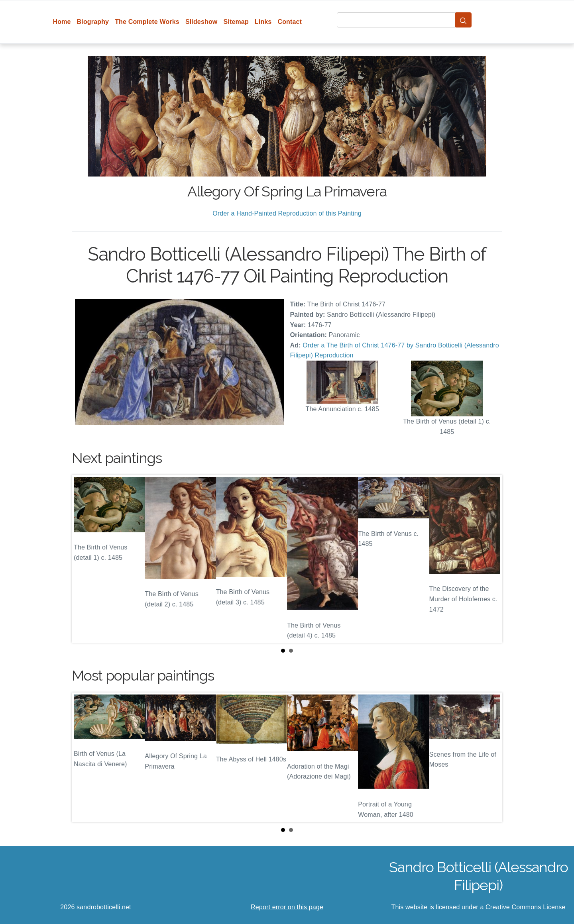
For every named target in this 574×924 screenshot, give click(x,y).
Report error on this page (287, 907)
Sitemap (236, 22)
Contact (290, 22)
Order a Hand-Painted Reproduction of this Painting (287, 213)
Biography (93, 22)
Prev (84, 559)
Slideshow (201, 22)
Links (263, 22)
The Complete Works (147, 22)
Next (490, 559)
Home (62, 22)
